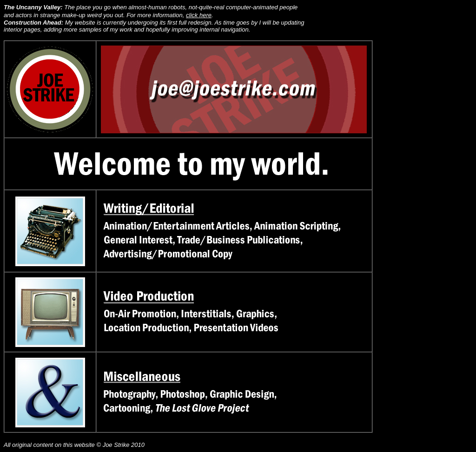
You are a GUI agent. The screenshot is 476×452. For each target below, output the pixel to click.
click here (199, 15)
